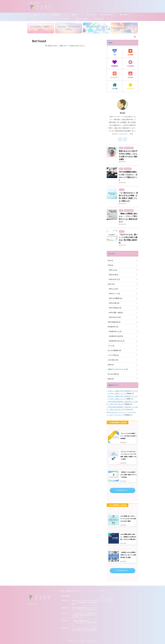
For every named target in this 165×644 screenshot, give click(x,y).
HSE (66, 19)
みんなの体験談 (83, 19)
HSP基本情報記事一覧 (122, 490)
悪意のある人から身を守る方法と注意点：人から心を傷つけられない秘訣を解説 (84, 602)
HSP (74, 15)
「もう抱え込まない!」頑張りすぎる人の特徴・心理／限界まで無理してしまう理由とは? (84, 615)
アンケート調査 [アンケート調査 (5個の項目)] (107, 600)
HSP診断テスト (57, 15)
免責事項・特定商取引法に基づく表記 (70, 591)
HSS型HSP (125, 15)
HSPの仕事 (91, 15)
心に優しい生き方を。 (33, 604)
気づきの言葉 (99, 19)
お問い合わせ (102, 591)
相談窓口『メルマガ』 (40, 15)
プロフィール (123, 134)
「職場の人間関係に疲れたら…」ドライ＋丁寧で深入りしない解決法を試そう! (84, 623)
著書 (131, 134)
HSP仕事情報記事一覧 (122, 571)
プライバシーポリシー (89, 591)
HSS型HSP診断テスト (108, 15)
